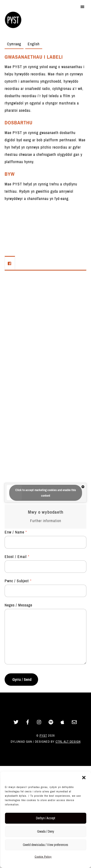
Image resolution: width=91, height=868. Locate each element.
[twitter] (16, 722)
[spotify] (51, 722)
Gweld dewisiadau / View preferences (45, 845)
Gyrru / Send (22, 680)
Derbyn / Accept (45, 818)
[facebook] (28, 722)
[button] (84, 778)
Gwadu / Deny (46, 832)
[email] (74, 722)
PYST (43, 736)
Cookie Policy (43, 857)
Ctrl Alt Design (68, 742)
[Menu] (82, 7)
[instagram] (39, 722)
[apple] (63, 722)
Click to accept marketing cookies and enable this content (46, 493)
